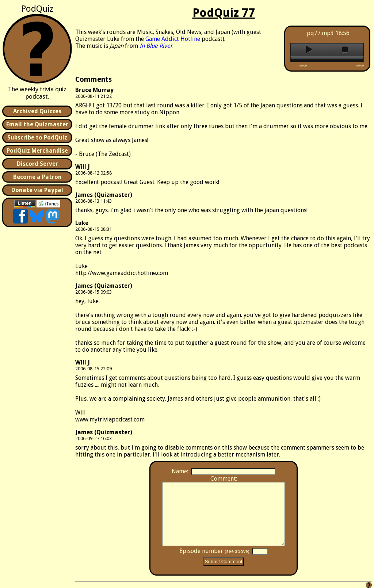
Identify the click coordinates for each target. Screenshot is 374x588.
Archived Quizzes (37, 111)
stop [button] (345, 50)
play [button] (309, 50)
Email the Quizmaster (37, 124)
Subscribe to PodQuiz (37, 138)
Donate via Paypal (37, 190)
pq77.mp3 (320, 33)
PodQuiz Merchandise (37, 151)
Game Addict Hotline (173, 39)
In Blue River (156, 46)
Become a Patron (37, 177)
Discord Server (37, 164)
